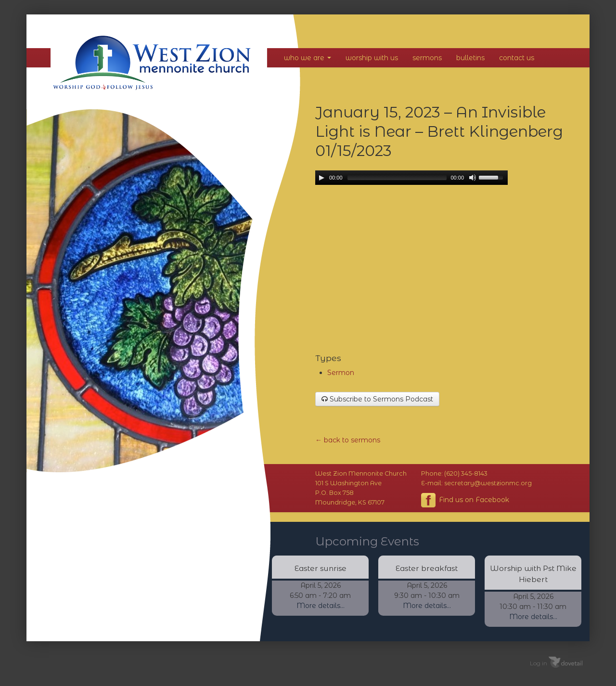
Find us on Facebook (465, 500)
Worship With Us (372, 58)
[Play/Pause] (321, 178)
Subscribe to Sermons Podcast (377, 399)
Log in (539, 663)
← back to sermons (348, 440)
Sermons (427, 58)
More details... (321, 606)
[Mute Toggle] (473, 178)
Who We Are (308, 58)
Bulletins (470, 58)
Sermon (341, 373)
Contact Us (517, 58)
